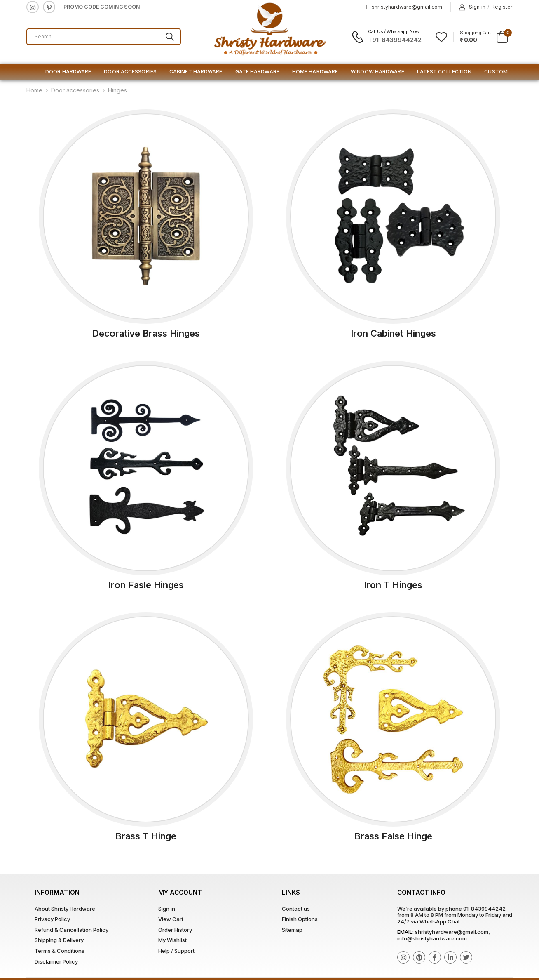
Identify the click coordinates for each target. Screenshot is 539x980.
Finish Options (300, 919)
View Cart (171, 919)
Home (34, 90)
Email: (405, 932)
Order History (175, 930)
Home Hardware (315, 72)
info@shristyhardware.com (432, 938)
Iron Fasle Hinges (146, 585)
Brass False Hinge (393, 836)
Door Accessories (130, 72)
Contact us (296, 909)
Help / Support (176, 951)
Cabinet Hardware (196, 72)
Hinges (117, 90)
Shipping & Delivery (59, 940)
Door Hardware (68, 72)
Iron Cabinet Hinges (393, 333)
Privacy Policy (52, 919)
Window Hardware (377, 72)
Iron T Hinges (393, 585)
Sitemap (292, 930)
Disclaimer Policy (56, 961)
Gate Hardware (257, 72)
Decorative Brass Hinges (146, 333)
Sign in (472, 7)
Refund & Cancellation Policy (71, 930)
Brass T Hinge (146, 836)
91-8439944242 (484, 909)
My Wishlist (172, 940)
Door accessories (75, 90)
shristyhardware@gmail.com (404, 7)
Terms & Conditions (60, 951)
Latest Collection (444, 72)
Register (502, 7)
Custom (496, 72)
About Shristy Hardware (65, 909)
